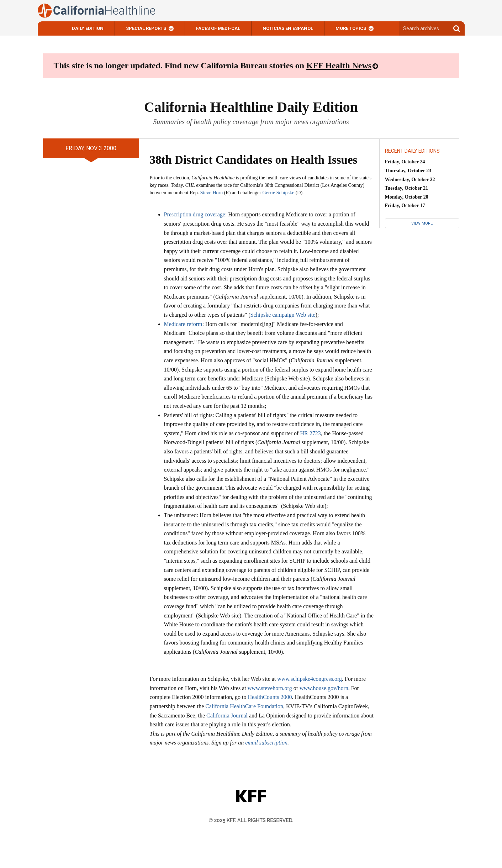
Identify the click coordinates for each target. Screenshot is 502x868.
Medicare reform (183, 324)
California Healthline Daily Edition (251, 107)
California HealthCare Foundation (244, 706)
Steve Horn (212, 193)
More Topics (351, 28)
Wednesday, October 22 (410, 180)
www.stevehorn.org (270, 688)
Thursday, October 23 (408, 171)
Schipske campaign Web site (283, 315)
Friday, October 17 (405, 206)
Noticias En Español (288, 28)
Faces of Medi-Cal (218, 28)
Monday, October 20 (407, 197)
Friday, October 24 (405, 162)
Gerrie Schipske (278, 193)
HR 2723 (310, 433)
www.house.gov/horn (324, 688)
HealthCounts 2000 (270, 697)
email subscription (266, 743)
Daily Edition (88, 28)
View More (422, 223)
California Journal (227, 716)
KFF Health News (339, 65)
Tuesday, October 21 (407, 188)
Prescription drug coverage (195, 214)
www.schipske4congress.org (310, 679)
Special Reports (146, 28)
